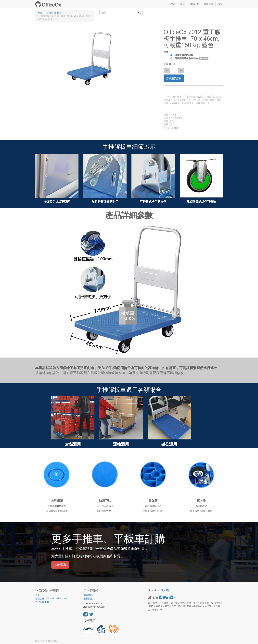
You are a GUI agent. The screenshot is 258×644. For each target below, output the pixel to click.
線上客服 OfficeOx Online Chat (51, 599)
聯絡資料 (88, 595)
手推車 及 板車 (54, 13)
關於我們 (166, 591)
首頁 (38, 595)
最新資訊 (88, 599)
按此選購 (60, 565)
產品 (40, 13)
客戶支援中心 (42, 602)
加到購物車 (174, 78)
